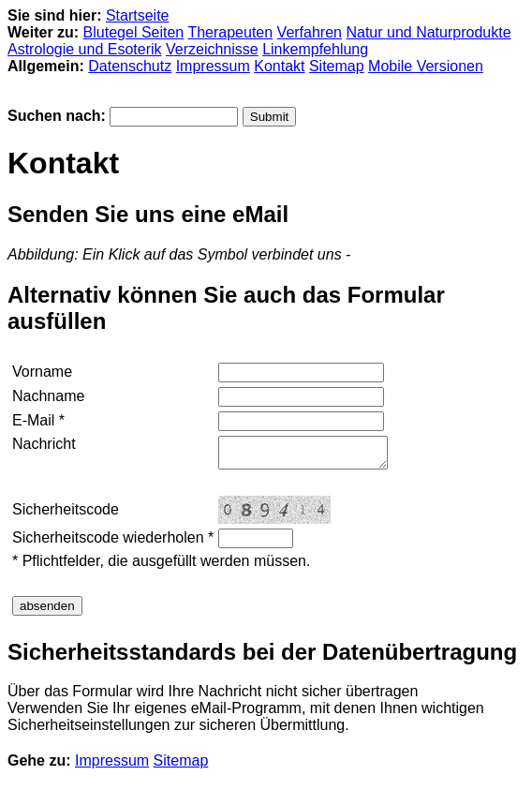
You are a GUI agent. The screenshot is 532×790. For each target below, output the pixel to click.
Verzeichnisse (212, 49)
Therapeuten (230, 32)
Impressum (213, 66)
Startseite (138, 15)
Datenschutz (130, 66)
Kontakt (279, 66)
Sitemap (337, 66)
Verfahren (310, 32)
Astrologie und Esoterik (85, 49)
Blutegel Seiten (134, 32)
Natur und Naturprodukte (428, 32)
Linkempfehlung (315, 49)
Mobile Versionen (426, 66)
